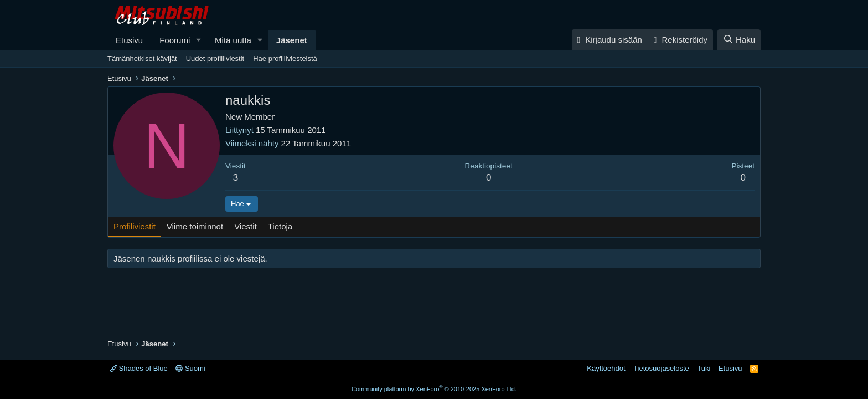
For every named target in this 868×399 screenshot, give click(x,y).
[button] (199, 40)
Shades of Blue (139, 368)
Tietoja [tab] (280, 226)
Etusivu (129, 40)
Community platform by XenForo (434, 389)
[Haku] (739, 40)
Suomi (190, 368)
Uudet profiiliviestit (215, 58)
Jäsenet (292, 40)
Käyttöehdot (606, 368)
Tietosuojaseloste (661, 368)
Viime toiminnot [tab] (195, 226)
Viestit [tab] (246, 226)
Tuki (704, 368)
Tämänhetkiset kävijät (142, 58)
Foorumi (175, 40)
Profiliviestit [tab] (135, 226)
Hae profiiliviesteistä (285, 58)
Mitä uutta (233, 40)
